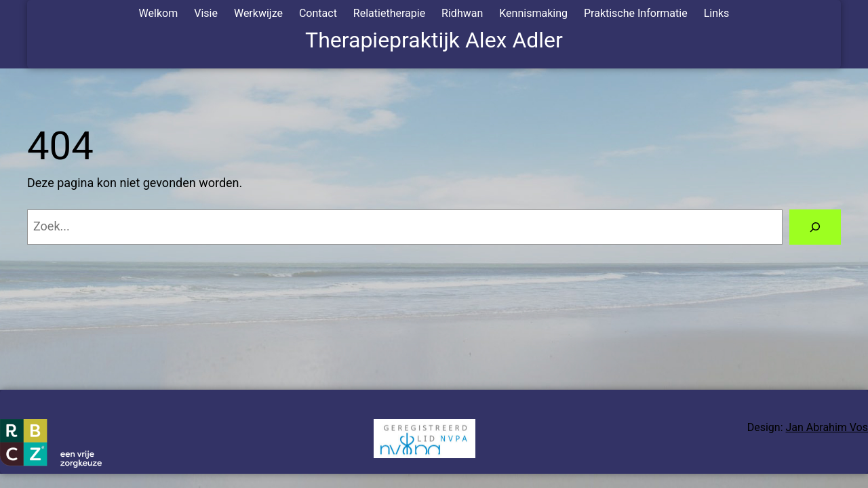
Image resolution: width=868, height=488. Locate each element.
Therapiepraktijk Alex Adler (434, 40)
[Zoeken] (815, 227)
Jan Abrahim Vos (827, 427)
